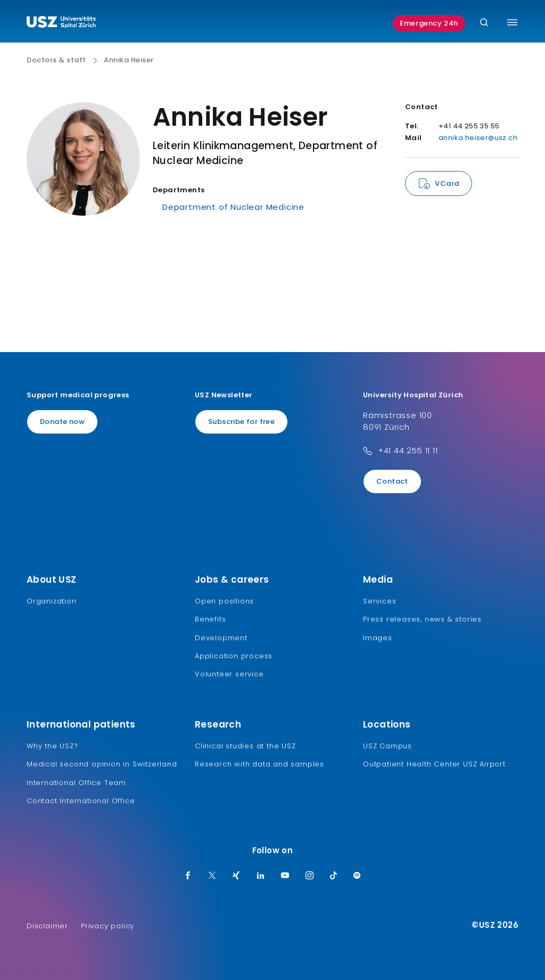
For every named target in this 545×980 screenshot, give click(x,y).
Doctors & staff (56, 60)
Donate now (62, 422)
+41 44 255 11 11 (408, 450)
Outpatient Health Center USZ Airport (434, 764)
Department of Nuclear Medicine (233, 207)
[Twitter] (212, 876)
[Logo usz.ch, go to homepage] (61, 23)
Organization (52, 601)
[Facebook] (188, 876)
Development (221, 638)
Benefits (210, 619)
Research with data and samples (259, 764)
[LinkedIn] (261, 876)
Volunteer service (229, 674)
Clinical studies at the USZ (245, 746)
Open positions (224, 601)
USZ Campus (387, 746)
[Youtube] (285, 876)
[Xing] (236, 876)
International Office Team (76, 783)
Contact (392, 481)
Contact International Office (81, 801)
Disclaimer (47, 926)
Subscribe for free (241, 422)
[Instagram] (310, 876)
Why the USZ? (52, 746)
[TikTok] (334, 876)
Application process (234, 656)
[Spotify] (357, 876)
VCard (447, 183)
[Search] (484, 23)
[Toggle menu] (512, 22)
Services (379, 601)
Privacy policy (108, 926)
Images (378, 638)
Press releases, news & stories (422, 619)
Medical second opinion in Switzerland (102, 764)
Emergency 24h (429, 23)
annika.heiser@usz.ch (478, 138)
